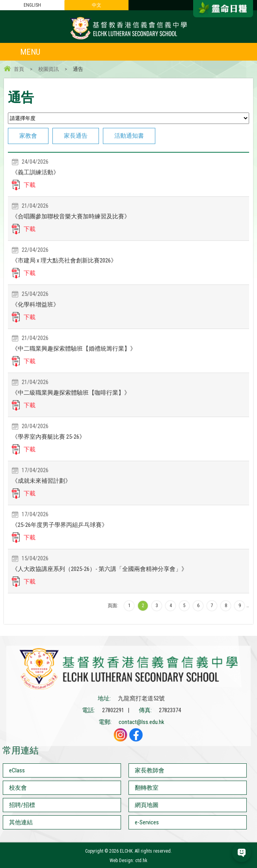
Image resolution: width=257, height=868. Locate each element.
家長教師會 (150, 770)
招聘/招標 (22, 805)
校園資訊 (48, 69)
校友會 (18, 788)
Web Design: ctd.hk (128, 861)
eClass (17, 770)
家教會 (28, 136)
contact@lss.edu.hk (142, 722)
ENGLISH (32, 5)
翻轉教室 (147, 788)
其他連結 (21, 822)
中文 (97, 5)
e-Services (147, 822)
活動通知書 (129, 136)
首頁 (19, 69)
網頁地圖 (147, 805)
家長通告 (76, 136)
